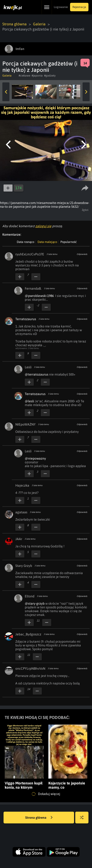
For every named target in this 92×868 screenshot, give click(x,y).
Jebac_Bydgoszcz (28, 634)
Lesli (28, 367)
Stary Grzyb (24, 566)
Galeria (39, 24)
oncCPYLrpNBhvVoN (30, 668)
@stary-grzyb (35, 603)
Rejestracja (79, 7)
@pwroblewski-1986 (39, 296)
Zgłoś (85, 210)
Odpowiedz (82, 254)
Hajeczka (22, 485)
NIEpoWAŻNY (25, 424)
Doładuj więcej (46, 794)
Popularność (69, 242)
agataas (21, 512)
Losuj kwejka (84, 820)
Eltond (30, 596)
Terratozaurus (26, 319)
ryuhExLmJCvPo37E (30, 254)
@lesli (29, 401)
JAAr (19, 539)
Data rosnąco (25, 242)
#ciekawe (24, 76)
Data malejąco (47, 242)
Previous (6, 92)
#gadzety (50, 76)
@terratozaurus (37, 374)
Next (86, 92)
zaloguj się (43, 226)
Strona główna (15, 24)
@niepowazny (35, 458)
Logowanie (61, 7)
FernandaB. (33, 288)
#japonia (37, 76)
